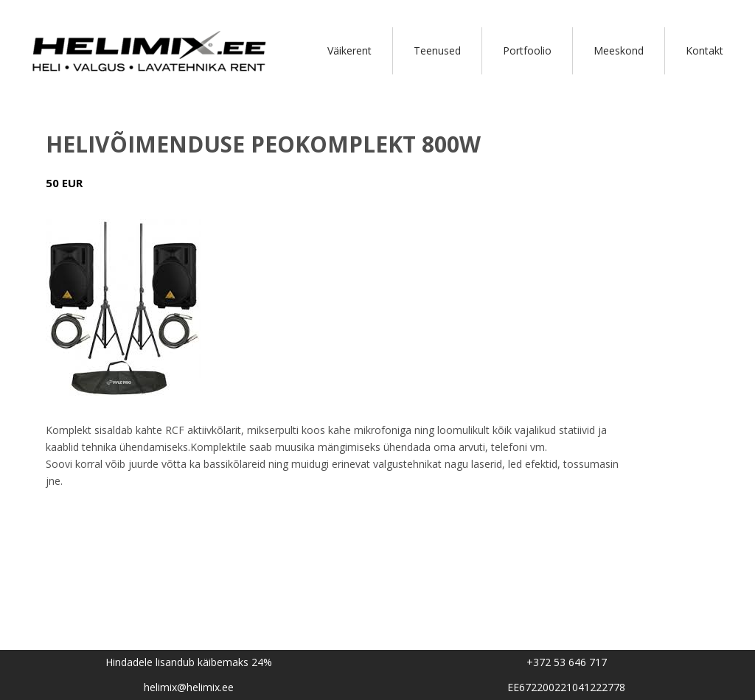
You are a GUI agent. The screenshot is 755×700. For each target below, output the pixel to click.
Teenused (437, 50)
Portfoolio (527, 50)
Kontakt (704, 50)
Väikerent (349, 50)
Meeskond (619, 50)
